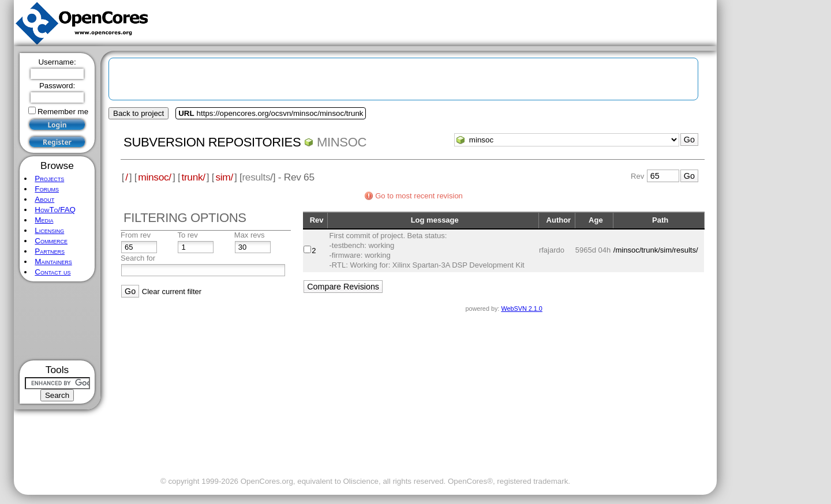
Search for (138, 258)
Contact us (53, 272)
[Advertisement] (57, 321)
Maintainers (53, 262)
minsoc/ (155, 177)
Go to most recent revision (419, 196)
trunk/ (193, 177)
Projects (49, 178)
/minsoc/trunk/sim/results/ (656, 250)
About (44, 199)
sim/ (224, 177)
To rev (187, 235)
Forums (47, 189)
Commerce (51, 241)
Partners (50, 251)
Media (44, 220)
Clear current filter (172, 292)
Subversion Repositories (212, 142)
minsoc (342, 142)
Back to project (138, 113)
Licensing (49, 230)
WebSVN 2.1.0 (521, 309)
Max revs (250, 235)
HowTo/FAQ (55, 210)
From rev (136, 235)
